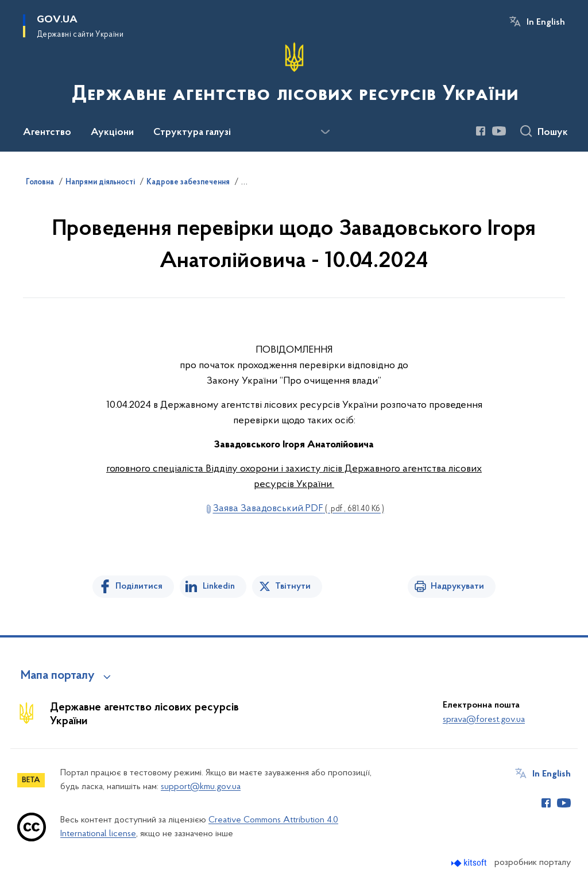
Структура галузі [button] (192, 133)
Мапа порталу (58, 676)
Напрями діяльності (100, 183)
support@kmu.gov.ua (201, 787)
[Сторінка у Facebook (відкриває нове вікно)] (481, 131)
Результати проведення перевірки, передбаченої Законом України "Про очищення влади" (400, 183)
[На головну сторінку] (294, 75)
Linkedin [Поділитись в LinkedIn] (219, 586)
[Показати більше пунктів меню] (325, 132)
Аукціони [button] (112, 133)
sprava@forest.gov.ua (484, 720)
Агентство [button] (47, 133)
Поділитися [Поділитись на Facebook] (139, 586)
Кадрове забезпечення (188, 183)
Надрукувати (457, 586)
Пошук (553, 133)
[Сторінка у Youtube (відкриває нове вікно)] (499, 131)
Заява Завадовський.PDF (299, 509)
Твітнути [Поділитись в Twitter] (293, 586)
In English (546, 22)
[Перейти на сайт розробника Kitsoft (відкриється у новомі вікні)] (470, 863)
